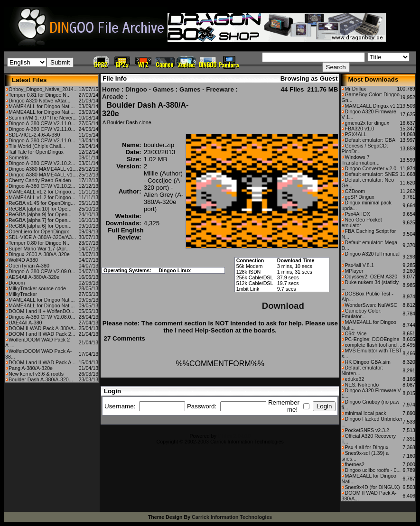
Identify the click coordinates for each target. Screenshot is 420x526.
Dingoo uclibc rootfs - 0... (373, 470)
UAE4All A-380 (25, 323)
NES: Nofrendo (362, 385)
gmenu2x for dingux (367, 123)
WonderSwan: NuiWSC (371, 305)
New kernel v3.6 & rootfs (36, 374)
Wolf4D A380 (23, 260)
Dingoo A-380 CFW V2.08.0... (42, 317)
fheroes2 (354, 464)
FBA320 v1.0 (359, 129)
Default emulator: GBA (370, 140)
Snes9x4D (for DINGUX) (372, 487)
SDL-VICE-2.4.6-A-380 (34, 135)
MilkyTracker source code (37, 288)
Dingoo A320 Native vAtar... (39, 101)
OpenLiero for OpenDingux (39, 231)
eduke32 (354, 379)
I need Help (191, 330)
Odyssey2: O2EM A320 (371, 277)
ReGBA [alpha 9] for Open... (40, 214)
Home (111, 89)
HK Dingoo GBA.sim (368, 362)
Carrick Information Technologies (232, 517)
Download (283, 306)
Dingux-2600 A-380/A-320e (39, 254)
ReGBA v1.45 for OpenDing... (42, 203)
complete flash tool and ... (373, 345)
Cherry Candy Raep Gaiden (40, 180)
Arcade (113, 97)
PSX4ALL (355, 134)
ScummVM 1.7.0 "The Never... (43, 118)
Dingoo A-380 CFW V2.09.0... (42, 271)
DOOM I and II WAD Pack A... (42, 362)
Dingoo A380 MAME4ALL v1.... (43, 169)
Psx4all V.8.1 (359, 265)
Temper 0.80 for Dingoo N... (40, 243)
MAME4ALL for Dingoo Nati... (42, 106)
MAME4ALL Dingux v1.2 (372, 106)
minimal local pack (365, 413)
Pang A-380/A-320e (31, 368)
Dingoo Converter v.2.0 (370, 168)
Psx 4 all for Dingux (366, 447)
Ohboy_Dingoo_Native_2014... (43, 89)
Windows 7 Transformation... (360, 160)
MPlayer (354, 271)
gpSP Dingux (359, 197)
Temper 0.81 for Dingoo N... (40, 95)
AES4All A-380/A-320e (34, 277)
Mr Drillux (355, 89)
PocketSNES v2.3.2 (367, 430)
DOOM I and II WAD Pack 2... (42, 334)
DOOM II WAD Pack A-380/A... (43, 328)
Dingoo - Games (149, 89)
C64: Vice (355, 333)
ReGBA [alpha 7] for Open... (40, 220)
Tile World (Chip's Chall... (37, 146)
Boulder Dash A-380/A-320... (41, 379)
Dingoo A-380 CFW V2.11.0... (42, 123)
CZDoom (355, 191)
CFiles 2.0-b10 (234, 436)
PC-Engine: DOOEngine (372, 339)
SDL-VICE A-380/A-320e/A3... (42, 237)
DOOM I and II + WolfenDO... (42, 311)
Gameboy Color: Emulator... (361, 314)
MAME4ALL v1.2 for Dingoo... (42, 192)
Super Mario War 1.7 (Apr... (39, 249)
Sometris (19, 157)
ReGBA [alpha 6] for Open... (40, 226)
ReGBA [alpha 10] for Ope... (40, 209)
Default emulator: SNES (371, 174)
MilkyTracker (23, 294)
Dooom (17, 283)
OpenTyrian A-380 (29, 266)
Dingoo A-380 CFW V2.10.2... (42, 163)
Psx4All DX (357, 214)
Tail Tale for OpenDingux (36, 152)
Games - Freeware (207, 89)
